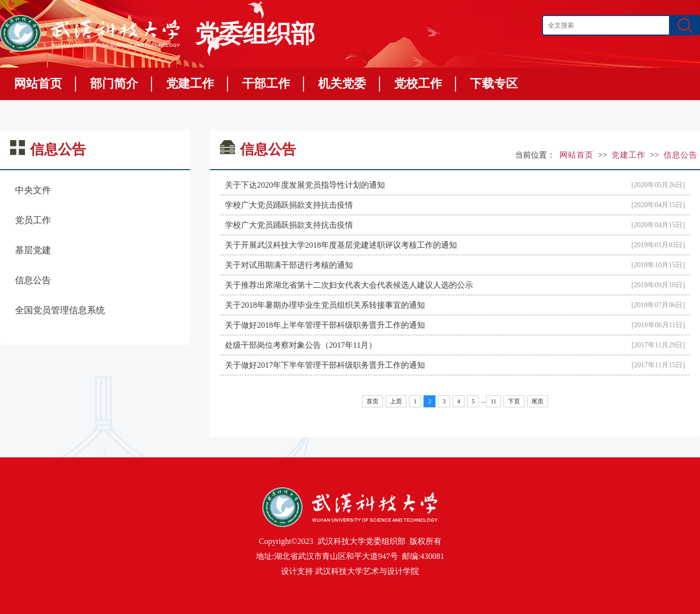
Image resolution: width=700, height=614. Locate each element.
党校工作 (418, 84)
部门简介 (114, 84)
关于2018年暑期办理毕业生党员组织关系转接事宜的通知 (325, 305)
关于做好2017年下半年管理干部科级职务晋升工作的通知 (325, 365)
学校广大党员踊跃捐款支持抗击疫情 (289, 205)
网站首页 (38, 84)
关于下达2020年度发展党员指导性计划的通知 (305, 185)
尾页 (537, 401)
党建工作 (190, 84)
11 (493, 401)
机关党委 (342, 84)
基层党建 (33, 250)
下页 (514, 401)
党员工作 (33, 220)
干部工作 (266, 84)
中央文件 (33, 190)
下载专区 (494, 84)
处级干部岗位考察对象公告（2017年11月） (301, 345)
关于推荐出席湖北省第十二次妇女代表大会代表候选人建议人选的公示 (349, 285)
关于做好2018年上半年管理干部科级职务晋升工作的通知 (325, 325)
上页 (396, 401)
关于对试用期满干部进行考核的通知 (289, 265)
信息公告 (33, 280)
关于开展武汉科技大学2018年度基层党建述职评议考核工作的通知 (341, 245)
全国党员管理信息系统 (60, 310)
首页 (372, 401)
